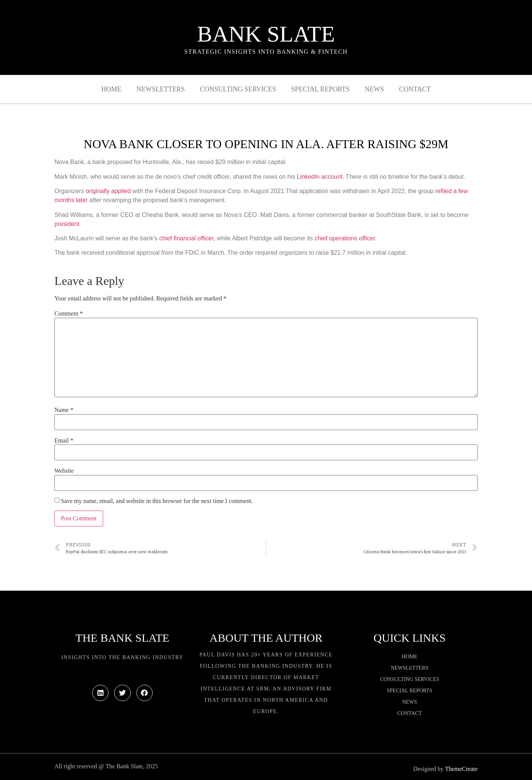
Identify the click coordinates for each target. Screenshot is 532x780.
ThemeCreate (461, 769)
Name (64, 410)
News (374, 89)
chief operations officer (345, 238)
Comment (69, 314)
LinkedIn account (320, 177)
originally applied (108, 191)
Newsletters (161, 89)
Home (111, 89)
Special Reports (321, 89)
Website (64, 471)
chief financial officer (186, 238)
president (67, 224)
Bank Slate (266, 34)
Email (64, 441)
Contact (415, 89)
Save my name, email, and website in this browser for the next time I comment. (157, 501)
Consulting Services (238, 89)
